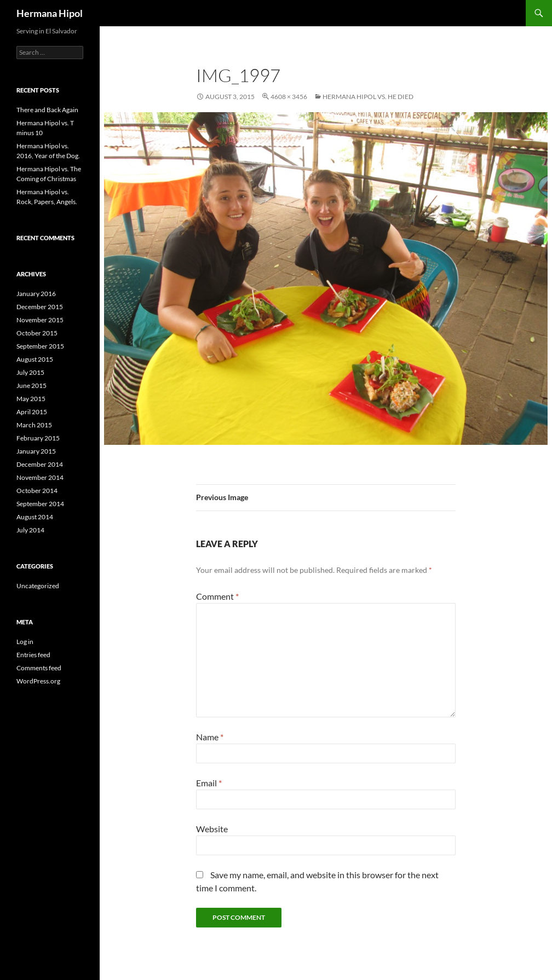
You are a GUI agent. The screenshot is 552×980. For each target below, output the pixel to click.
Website (212, 829)
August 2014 (35, 517)
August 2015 (35, 359)
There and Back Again (47, 110)
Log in (25, 642)
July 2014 (30, 530)
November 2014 (40, 477)
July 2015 (30, 372)
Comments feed (39, 668)
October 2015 (37, 333)
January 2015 (36, 451)
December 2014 (40, 464)
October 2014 (37, 491)
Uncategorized (38, 586)
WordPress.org (38, 681)
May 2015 (31, 399)
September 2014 (40, 504)
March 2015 (34, 425)
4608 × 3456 (289, 97)
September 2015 (40, 346)
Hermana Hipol (50, 13)
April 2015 (32, 412)
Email (209, 783)
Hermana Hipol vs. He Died (368, 97)
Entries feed (33, 655)
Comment (217, 596)
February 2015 (38, 438)
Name (210, 737)
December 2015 (40, 307)
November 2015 (40, 320)
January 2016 (36, 294)
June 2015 (31, 385)
